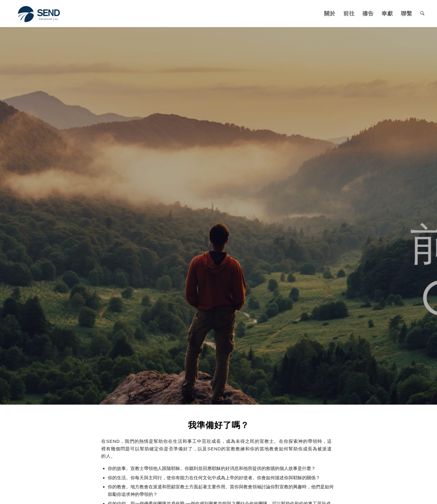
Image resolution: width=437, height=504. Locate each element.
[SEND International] (39, 14)
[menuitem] (330, 14)
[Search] (422, 14)
